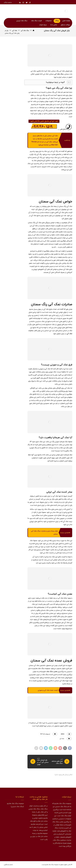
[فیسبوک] (30, 3)
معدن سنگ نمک (52, 672)
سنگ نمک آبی (59, 74)
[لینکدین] (20, 3)
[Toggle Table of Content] (68, 82)
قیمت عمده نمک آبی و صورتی (48, 690)
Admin (63, 734)
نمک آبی (62, 739)
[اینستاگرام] (23, 3)
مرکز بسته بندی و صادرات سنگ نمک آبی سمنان (44, 533)
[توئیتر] (27, 3)
